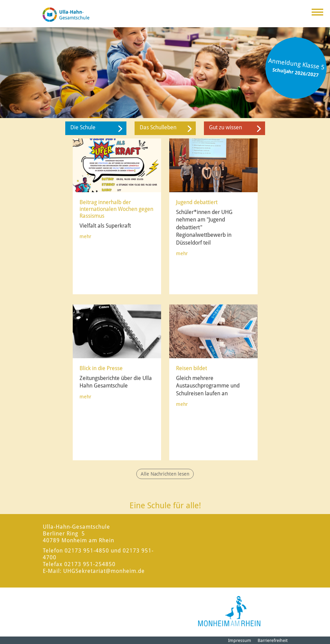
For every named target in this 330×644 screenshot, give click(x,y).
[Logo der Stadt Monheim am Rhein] (229, 611)
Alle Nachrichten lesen (165, 474)
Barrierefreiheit (273, 640)
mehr (85, 236)
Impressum (240, 640)
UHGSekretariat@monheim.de (104, 571)
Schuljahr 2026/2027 (296, 72)
